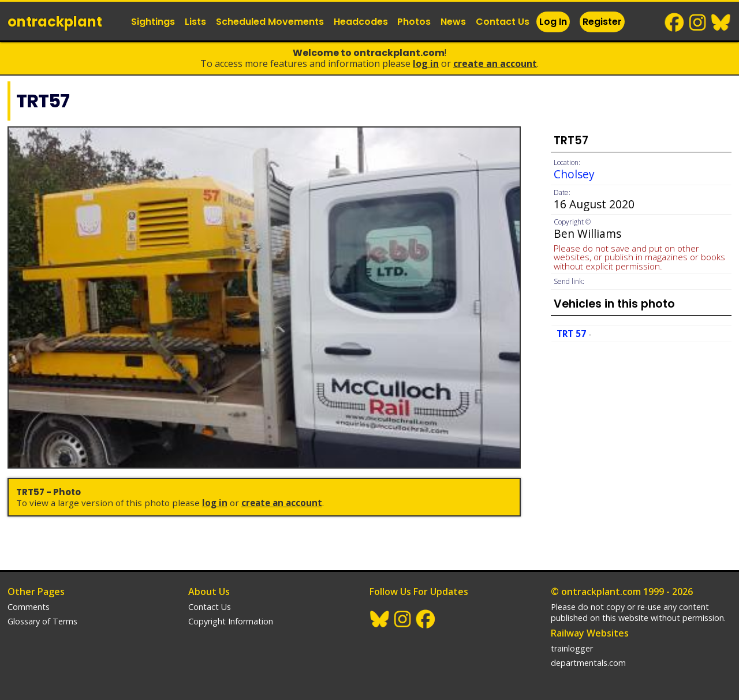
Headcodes (361, 22)
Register (602, 22)
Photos (414, 22)
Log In (553, 22)
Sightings (153, 22)
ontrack (55, 22)
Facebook (675, 23)
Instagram (698, 23)
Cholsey (574, 174)
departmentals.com (588, 663)
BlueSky (721, 23)
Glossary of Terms (42, 621)
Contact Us (503, 22)
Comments (29, 607)
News (453, 22)
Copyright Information (231, 621)
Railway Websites (590, 633)
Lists (195, 22)
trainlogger (572, 648)
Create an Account (495, 63)
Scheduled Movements (270, 22)
